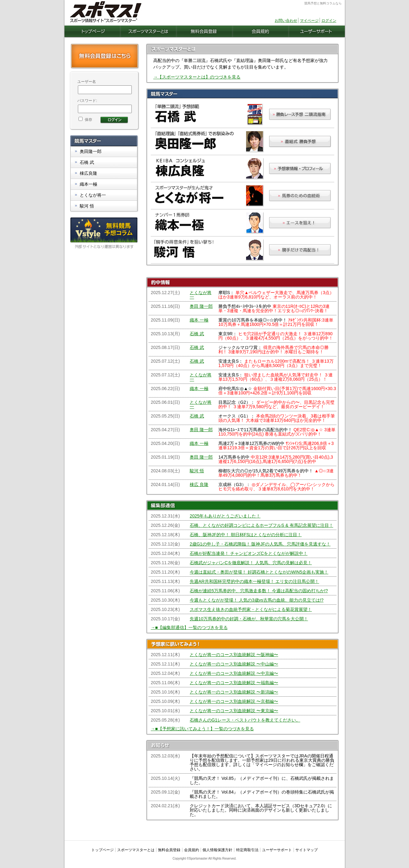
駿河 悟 (197, 471)
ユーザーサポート (277, 850)
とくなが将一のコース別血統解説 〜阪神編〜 (234, 655)
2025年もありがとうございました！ (225, 516)
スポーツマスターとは (136, 850)
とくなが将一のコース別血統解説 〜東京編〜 (234, 711)
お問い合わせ (286, 21)
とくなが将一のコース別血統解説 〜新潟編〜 (234, 692)
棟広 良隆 (199, 484)
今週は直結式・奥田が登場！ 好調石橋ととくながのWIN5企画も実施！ (259, 572)
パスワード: (87, 101)
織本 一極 (199, 320)
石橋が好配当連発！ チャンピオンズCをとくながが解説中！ (249, 553)
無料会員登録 (169, 850)
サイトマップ (307, 850)
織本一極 (88, 184)
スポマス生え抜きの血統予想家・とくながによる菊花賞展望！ (251, 609)
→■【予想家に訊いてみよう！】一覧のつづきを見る (202, 729)
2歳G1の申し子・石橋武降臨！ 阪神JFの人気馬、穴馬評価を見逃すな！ (260, 544)
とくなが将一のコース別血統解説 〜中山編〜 (234, 664)
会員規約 (192, 850)
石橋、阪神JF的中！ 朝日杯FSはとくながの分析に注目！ (246, 535)
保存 (85, 120)
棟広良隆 (88, 173)
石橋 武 (197, 334)
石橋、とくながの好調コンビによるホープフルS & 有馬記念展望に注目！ (261, 525)
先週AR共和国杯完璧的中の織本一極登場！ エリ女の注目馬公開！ (254, 581)
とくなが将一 (201, 295)
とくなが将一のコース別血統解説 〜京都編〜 (234, 701)
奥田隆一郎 (91, 151)
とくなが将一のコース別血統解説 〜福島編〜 (234, 683)
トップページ (102, 850)
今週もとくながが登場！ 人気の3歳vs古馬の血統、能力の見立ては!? (257, 600)
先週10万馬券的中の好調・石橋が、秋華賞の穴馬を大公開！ (249, 619)
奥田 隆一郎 (201, 306)
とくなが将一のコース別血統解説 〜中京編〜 (234, 673)
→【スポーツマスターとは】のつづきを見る (197, 77)
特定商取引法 (247, 850)
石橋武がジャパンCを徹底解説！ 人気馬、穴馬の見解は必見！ (251, 563)
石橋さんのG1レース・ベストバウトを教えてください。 (245, 720)
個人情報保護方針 (217, 850)
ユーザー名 (87, 82)
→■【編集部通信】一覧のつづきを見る (189, 627)
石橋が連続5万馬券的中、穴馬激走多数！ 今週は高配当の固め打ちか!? (259, 591)
